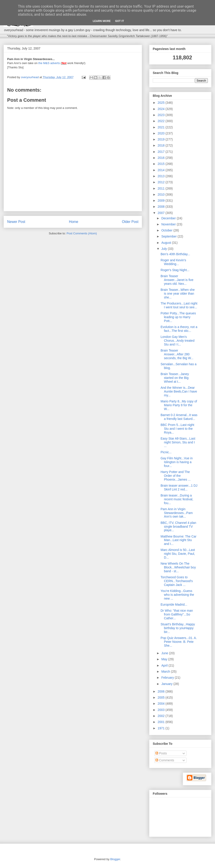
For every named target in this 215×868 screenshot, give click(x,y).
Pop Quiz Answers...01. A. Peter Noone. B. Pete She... (179, 642)
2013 (162, 176)
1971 (162, 728)
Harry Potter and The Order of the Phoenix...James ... (176, 476)
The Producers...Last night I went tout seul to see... (179, 305)
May (165, 659)
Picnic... (166, 452)
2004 (162, 704)
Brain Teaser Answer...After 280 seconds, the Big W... (177, 354)
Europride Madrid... (174, 605)
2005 (162, 697)
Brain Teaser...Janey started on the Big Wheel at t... (175, 378)
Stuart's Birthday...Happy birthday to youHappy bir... (178, 628)
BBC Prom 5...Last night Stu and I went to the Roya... (177, 429)
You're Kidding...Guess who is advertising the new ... (177, 595)
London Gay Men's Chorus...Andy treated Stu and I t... (177, 341)
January (167, 684)
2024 (162, 109)
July (164, 249)
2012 (162, 182)
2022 (162, 121)
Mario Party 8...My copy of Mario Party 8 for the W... (179, 405)
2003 (162, 710)
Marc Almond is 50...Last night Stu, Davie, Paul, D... (178, 554)
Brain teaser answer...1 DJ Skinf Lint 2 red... (179, 487)
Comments (165, 760)
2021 (162, 127)
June (165, 653)
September (169, 236)
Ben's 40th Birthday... (175, 254)
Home (74, 222)
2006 (162, 691)
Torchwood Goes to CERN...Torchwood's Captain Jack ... (177, 581)
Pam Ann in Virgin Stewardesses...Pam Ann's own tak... (177, 513)
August (167, 243)
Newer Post (16, 222)
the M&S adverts (49, 63)
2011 (162, 188)
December (169, 218)
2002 (162, 716)
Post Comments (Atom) (82, 233)
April (165, 665)
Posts (161, 753)
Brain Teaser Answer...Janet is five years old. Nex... (177, 280)
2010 (162, 194)
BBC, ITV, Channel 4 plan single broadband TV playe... (178, 527)
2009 (162, 201)
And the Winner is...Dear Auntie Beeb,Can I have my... (179, 391)
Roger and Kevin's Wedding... (173, 262)
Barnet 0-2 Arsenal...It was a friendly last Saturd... (179, 417)
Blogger (115, 859)
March (166, 672)
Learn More (102, 21)
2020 (162, 133)
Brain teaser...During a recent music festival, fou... (177, 499)
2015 (162, 164)
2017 (162, 152)
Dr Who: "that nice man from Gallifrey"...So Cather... (177, 614)
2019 (162, 139)
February (168, 678)
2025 (162, 103)
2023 (162, 115)
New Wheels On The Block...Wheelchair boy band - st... (178, 567)
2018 (162, 145)
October (167, 230)
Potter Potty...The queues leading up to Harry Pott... (178, 317)
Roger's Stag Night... (175, 270)
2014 (162, 170)
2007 (162, 213)
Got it (120, 21)
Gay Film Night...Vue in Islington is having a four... (177, 462)
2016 (162, 158)
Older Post (130, 222)
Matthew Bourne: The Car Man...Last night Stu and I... (178, 540)
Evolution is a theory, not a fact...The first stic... (179, 329)
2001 (162, 722)
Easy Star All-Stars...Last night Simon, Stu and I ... (178, 442)
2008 (162, 207)
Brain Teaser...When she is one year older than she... (178, 294)
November (169, 224)
